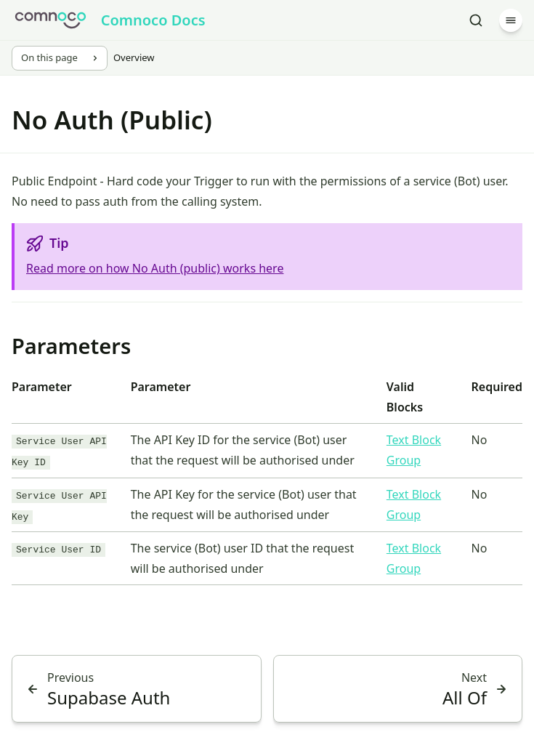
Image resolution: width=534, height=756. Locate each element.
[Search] (476, 20)
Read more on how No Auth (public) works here (155, 268)
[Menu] (511, 20)
